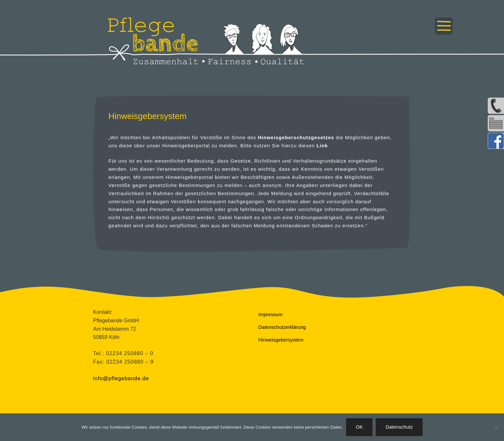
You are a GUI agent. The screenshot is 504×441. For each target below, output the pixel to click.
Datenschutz (399, 427)
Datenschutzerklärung (282, 327)
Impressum (271, 314)
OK (359, 427)
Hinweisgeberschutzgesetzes (296, 137)
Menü (444, 26)
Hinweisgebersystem (281, 340)
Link (322, 146)
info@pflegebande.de (121, 378)
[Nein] (496, 427)
